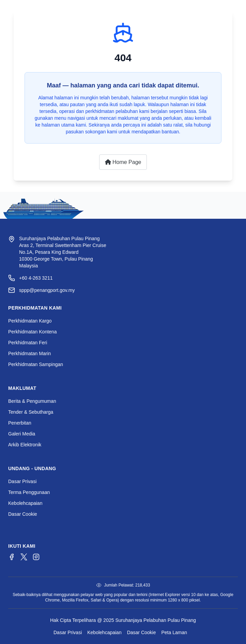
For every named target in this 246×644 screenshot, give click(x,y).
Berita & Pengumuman (32, 401)
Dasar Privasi (22, 481)
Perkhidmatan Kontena (32, 332)
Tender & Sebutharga (31, 412)
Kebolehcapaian (25, 503)
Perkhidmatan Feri (28, 343)
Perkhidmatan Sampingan (36, 364)
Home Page (123, 162)
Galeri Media (22, 434)
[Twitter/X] (24, 557)
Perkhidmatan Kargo (30, 321)
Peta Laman (174, 632)
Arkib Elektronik (25, 445)
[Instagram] (36, 557)
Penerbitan (20, 423)
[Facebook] (12, 557)
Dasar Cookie (23, 514)
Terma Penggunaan (29, 492)
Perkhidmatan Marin (29, 353)
